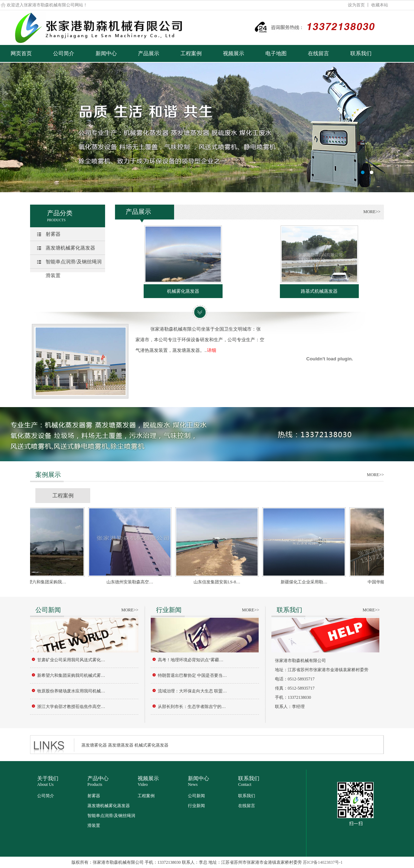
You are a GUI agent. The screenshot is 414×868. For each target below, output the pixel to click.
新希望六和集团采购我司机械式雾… (71, 675)
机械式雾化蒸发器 (151, 745)
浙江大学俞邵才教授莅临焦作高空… (71, 707)
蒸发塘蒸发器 (121, 745)
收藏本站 (380, 5)
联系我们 (361, 53)
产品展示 (149, 53)
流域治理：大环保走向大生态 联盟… (192, 691)
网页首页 (21, 53)
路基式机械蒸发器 (319, 291)
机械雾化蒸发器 (183, 291)
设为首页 (356, 5)
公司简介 (64, 53)
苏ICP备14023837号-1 (323, 862)
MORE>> (372, 212)
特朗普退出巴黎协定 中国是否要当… (192, 675)
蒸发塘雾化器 (94, 745)
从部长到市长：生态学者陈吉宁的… (192, 707)
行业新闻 (196, 806)
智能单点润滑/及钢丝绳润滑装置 (74, 269)
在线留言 (318, 53)
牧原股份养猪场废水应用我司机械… (71, 691)
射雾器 (53, 234)
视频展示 (234, 53)
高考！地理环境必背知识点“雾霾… (191, 660)
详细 (212, 350)
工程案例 (191, 53)
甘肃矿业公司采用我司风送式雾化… (71, 660)
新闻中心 (106, 53)
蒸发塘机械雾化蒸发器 (70, 248)
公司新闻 (196, 796)
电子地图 (276, 53)
